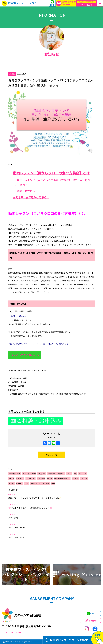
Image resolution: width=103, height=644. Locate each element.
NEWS (53, 483)
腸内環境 (11, 483)
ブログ (27, 483)
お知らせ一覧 (51, 455)
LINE (91, 614)
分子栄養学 (12, 74)
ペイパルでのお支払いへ (25, 355)
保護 (75, 474)
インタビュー (20, 479)
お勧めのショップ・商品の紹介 (40, 483)
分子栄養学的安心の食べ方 (62, 479)
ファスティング (31, 479)
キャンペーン (83, 474)
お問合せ (91, 621)
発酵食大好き (42, 474)
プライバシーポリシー (11, 632)
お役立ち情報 (41, 479)
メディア (11, 479)
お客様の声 (75, 479)
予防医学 (50, 479)
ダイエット (84, 479)
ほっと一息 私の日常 (29, 474)
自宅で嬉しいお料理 (15, 474)
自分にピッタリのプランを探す (66, 640)
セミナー (69, 474)
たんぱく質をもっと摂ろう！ (56, 474)
